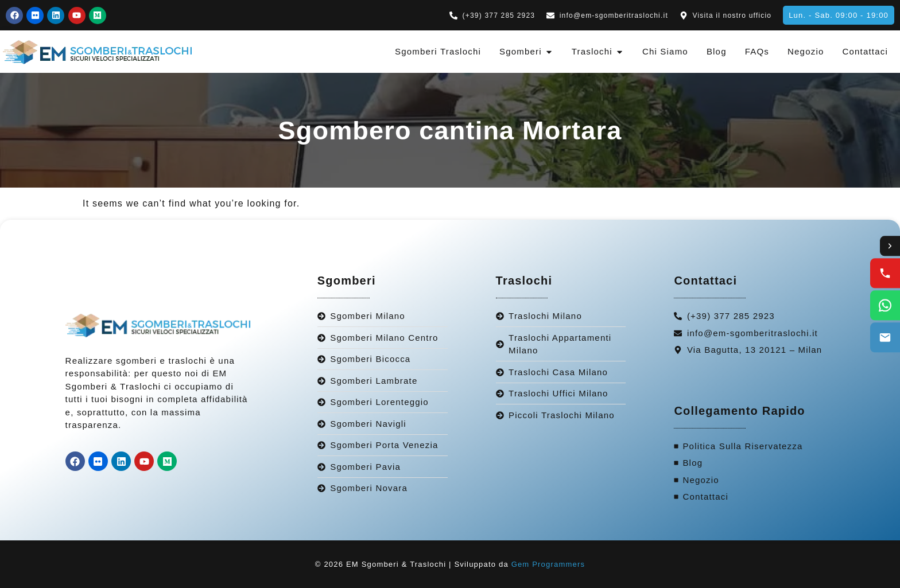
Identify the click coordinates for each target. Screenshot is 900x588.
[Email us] (885, 338)
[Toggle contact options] (890, 246)
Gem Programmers (548, 564)
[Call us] (885, 274)
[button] (839, 15)
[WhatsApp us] (885, 306)
